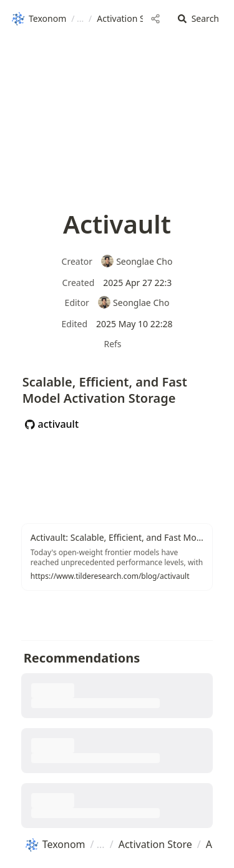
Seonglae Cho (137, 261)
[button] (198, 19)
